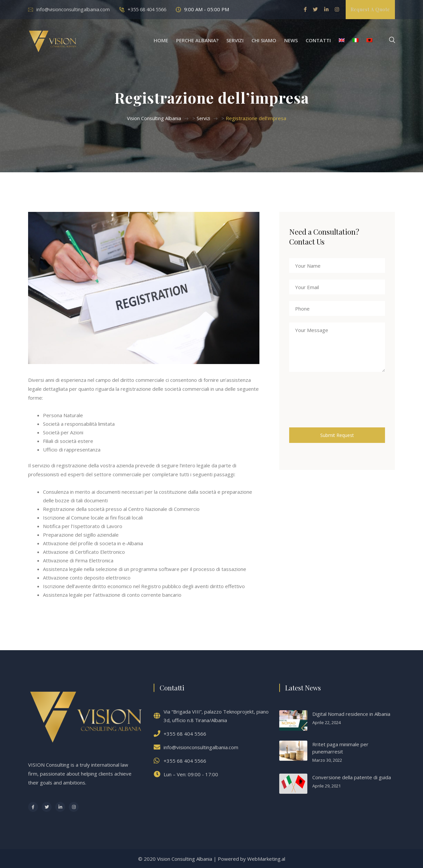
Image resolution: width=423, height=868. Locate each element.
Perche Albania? (197, 40)
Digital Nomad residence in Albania (351, 714)
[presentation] (339, 406)
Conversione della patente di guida (352, 777)
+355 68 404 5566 (150, 9)
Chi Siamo (264, 40)
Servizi (235, 40)
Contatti (318, 40)
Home (161, 40)
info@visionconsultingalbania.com (74, 9)
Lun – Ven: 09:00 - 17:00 (191, 774)
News (291, 40)
